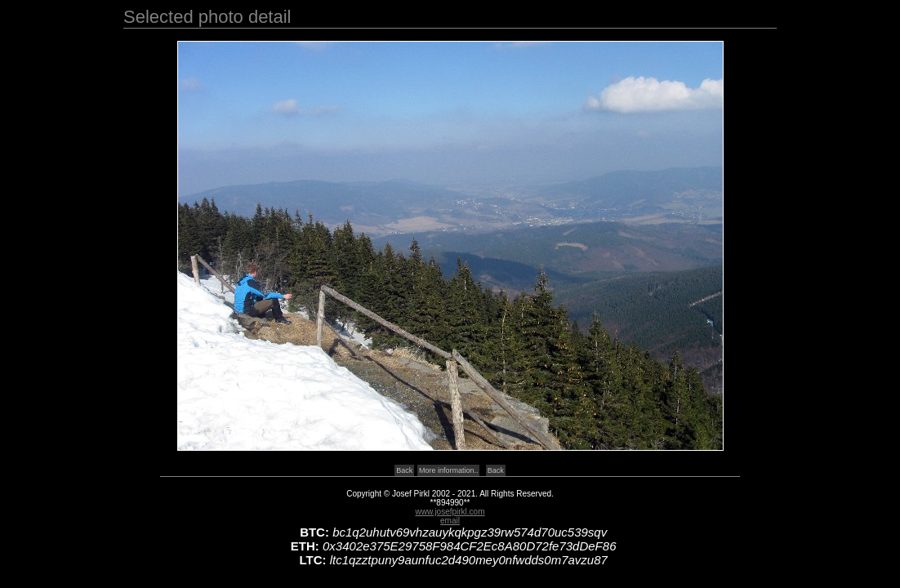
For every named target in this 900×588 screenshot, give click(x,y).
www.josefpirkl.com (450, 512)
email (450, 521)
